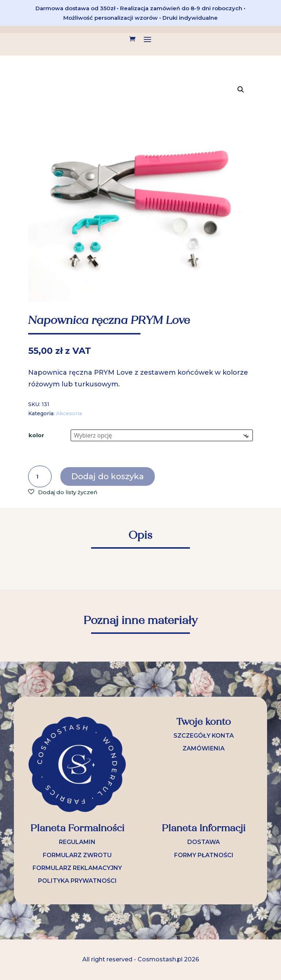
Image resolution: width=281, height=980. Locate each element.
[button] (241, 90)
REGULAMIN (77, 842)
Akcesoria (69, 413)
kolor (36, 435)
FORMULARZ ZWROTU (77, 855)
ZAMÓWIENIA (204, 748)
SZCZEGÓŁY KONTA (204, 736)
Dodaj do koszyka (108, 476)
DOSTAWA (204, 842)
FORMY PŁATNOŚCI (204, 855)
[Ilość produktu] (40, 477)
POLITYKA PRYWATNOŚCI (77, 881)
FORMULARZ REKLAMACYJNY (77, 868)
